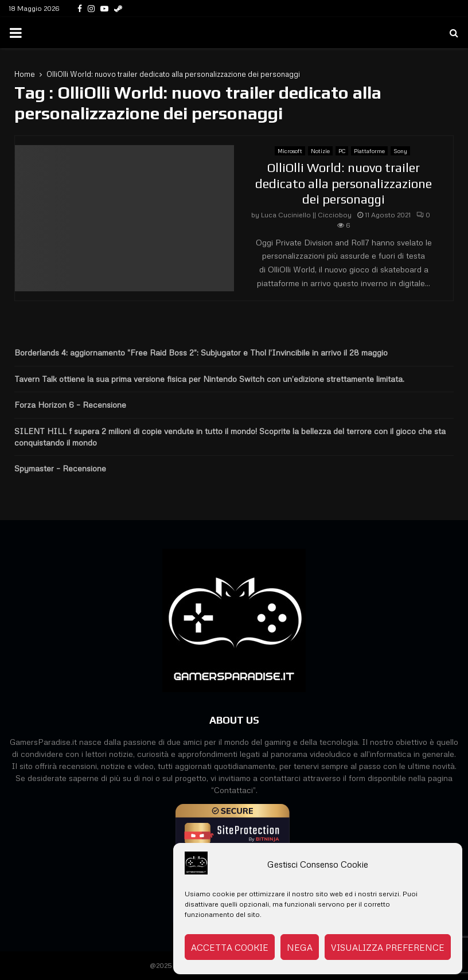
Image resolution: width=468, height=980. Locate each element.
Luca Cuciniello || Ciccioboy (306, 215)
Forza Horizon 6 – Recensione (70, 405)
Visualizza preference (388, 947)
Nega (300, 947)
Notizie (320, 151)
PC (342, 151)
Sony (400, 151)
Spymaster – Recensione (60, 468)
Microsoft (290, 151)
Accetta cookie (230, 947)
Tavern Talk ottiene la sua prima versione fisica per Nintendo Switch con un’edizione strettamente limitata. (209, 379)
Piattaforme (369, 151)
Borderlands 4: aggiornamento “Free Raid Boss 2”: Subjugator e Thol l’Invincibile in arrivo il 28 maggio (201, 352)
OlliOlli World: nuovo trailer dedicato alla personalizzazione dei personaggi (344, 183)
